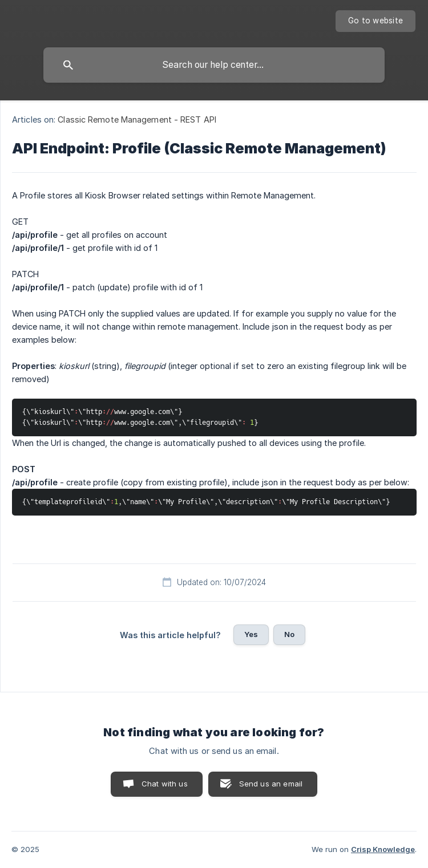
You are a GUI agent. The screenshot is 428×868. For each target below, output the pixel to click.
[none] (375, 21)
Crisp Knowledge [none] (383, 849)
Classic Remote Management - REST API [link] (137, 119)
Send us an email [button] (271, 784)
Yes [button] (251, 634)
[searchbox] (214, 65)
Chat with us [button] (165, 784)
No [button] (289, 634)
